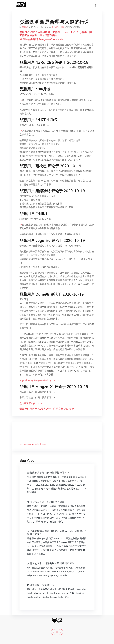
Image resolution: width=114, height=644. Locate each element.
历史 (58, 27)
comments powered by (33, 444)
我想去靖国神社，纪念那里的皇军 (46, 502)
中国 (62, 27)
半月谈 (25, 27)
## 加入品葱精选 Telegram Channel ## (41, 39)
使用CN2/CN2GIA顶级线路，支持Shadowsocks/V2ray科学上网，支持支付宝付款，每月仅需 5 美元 (57, 34)
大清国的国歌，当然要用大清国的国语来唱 (51, 563)
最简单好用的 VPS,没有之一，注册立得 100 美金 (47, 409)
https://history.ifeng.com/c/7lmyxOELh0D (40, 380)
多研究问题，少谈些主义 (41, 585)
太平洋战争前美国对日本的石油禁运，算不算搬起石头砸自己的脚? (57, 533)
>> (21, 100)
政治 (54, 27)
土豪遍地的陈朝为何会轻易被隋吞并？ (48, 473)
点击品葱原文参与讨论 (31, 403)
